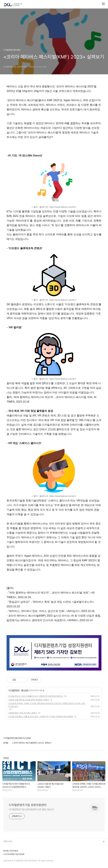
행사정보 (25, 690)
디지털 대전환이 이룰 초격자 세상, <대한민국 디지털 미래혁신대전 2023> (41, 717)
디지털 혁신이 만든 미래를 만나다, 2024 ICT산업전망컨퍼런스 (36, 696)
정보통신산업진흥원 (11, 851)
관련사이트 (8, 841)
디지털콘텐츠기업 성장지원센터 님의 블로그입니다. (32, 809)
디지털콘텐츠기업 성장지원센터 (28, 805)
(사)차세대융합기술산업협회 (14, 854)
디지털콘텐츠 (14, 690)
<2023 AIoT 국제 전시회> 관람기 (23, 713)
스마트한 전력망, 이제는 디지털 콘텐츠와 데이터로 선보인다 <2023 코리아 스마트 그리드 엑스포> (47, 705)
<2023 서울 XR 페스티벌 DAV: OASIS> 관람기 (29, 700)
